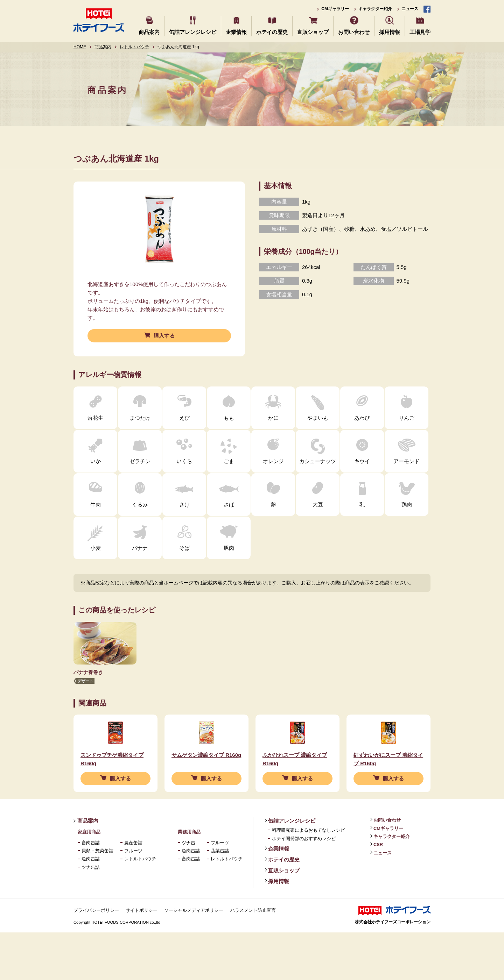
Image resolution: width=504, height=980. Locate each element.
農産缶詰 (133, 862)
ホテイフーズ (99, 20)
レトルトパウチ (134, 47)
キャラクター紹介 (375, 9)
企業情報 (236, 32)
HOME (80, 47)
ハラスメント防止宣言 (253, 930)
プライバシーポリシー (96, 930)
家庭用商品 (89, 851)
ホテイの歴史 (272, 32)
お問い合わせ (354, 32)
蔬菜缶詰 (220, 870)
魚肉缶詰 (91, 878)
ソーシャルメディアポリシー (194, 930)
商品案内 (149, 32)
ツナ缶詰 (91, 887)
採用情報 (390, 32)
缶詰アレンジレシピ (193, 32)
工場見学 (420, 32)
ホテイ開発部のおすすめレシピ (304, 858)
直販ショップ (313, 32)
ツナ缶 (188, 862)
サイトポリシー (142, 930)
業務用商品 (189, 851)
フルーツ (133, 870)
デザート (85, 681)
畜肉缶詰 (91, 862)
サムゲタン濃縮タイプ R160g (206, 775)
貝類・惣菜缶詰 (97, 870)
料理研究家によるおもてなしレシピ (308, 850)
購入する (164, 336)
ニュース (410, 9)
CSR (378, 864)
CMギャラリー (335, 9)
